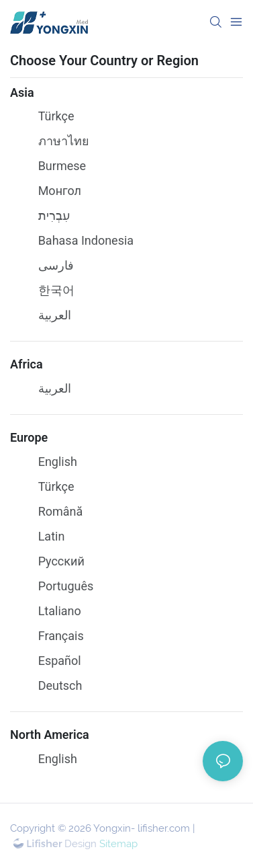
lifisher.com (164, 828)
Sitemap (117, 844)
